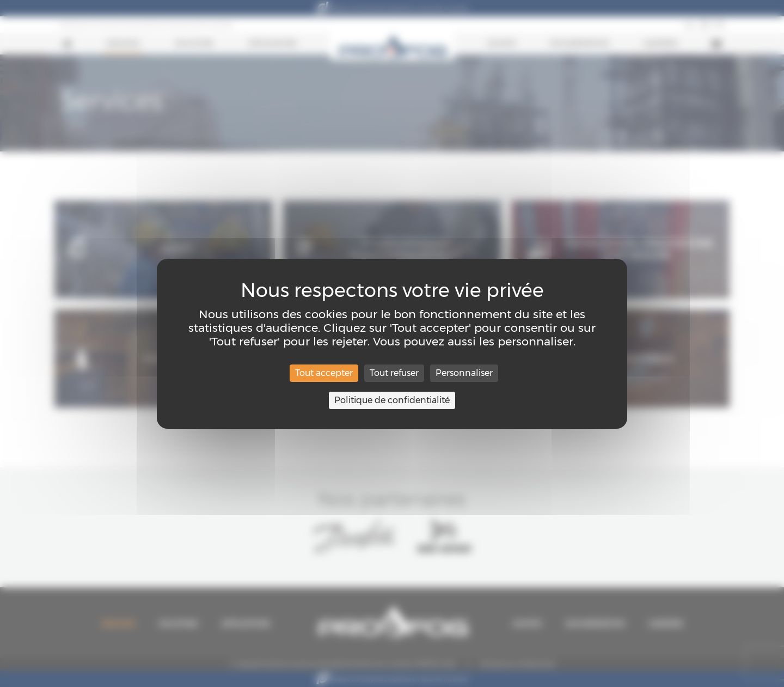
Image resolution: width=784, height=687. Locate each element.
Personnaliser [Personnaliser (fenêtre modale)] (464, 373)
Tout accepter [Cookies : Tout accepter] (324, 373)
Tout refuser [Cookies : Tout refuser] (394, 373)
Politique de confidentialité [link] (392, 400)
